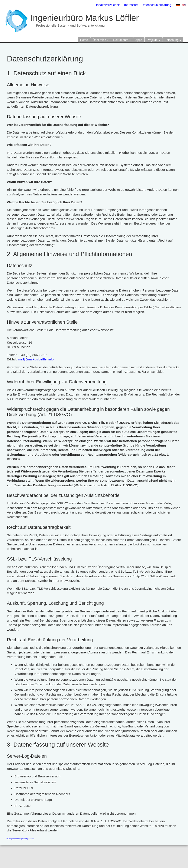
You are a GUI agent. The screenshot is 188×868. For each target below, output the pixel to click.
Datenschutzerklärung (156, 5)
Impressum (131, 5)
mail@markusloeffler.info (36, 359)
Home (84, 39)
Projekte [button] (152, 39)
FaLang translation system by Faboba (20, 839)
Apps (139, 39)
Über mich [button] (99, 39)
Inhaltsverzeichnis (108, 5)
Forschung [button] (172, 39)
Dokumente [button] (121, 39)
